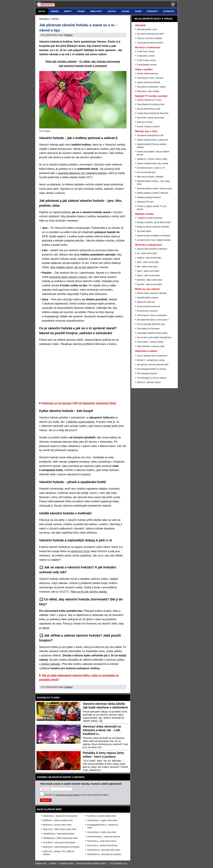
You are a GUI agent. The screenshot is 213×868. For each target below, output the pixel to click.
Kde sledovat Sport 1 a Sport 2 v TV (151, 168)
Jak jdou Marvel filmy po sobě (149, 109)
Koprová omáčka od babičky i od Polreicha (154, 236)
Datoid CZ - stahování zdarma (149, 382)
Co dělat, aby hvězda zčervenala (100, 62)
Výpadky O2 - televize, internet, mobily (152, 159)
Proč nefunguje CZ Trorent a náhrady (151, 378)
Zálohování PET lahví (145, 202)
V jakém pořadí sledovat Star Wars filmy (153, 113)
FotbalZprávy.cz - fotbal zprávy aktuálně (59, 834)
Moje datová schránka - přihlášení (150, 177)
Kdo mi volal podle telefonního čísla (151, 324)
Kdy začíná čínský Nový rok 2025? (150, 34)
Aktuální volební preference (148, 74)
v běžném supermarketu (80, 422)
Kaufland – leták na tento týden (149, 258)
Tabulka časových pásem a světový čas (152, 140)
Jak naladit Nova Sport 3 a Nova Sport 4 (153, 320)
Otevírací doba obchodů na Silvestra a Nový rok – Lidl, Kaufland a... (102, 730)
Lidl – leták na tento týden (147, 253)
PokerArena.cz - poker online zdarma (102, 841)
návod (45, 628)
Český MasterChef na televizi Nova (151, 104)
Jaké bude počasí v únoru (147, 29)
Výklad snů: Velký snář (146, 302)
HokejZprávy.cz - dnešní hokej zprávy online (60, 838)
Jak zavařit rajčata (144, 231)
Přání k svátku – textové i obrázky (150, 342)
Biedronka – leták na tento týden (150, 280)
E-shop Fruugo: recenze (146, 60)
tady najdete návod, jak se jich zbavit (72, 267)
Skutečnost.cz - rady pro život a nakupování (60, 816)
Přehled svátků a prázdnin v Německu (152, 293)
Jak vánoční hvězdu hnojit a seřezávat (83, 66)
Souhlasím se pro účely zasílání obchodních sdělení (76, 795)
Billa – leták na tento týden (147, 267)
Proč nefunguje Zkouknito (147, 373)
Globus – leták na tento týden (148, 275)
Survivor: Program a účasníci (148, 126)
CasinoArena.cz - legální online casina (102, 820)
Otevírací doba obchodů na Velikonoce (152, 249)
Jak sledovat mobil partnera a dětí (150, 135)
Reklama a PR (41, 863)
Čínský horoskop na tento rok (148, 306)
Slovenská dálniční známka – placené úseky (154, 188)
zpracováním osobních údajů (67, 795)
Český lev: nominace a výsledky (149, 38)
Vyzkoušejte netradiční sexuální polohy (152, 333)
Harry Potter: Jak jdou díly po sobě (150, 118)
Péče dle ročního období (61, 62)
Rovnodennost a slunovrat (147, 311)
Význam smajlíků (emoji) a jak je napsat (152, 163)
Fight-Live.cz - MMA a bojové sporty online (60, 829)
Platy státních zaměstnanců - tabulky (151, 87)
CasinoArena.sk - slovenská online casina (104, 850)
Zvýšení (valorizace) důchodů (148, 82)
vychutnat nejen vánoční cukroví (68, 277)
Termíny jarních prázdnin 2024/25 (150, 43)
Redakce (68, 35)
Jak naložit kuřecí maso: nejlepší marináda (154, 240)
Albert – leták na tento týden (148, 262)
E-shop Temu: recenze (146, 51)
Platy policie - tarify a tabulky (148, 91)
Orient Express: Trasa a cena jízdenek (152, 315)
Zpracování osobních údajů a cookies (91, 863)
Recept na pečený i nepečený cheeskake (153, 227)
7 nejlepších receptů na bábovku (150, 218)
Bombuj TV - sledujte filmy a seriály (151, 360)
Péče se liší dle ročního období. (89, 592)
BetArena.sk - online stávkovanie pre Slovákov (61, 847)
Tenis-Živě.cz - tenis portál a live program (59, 842)
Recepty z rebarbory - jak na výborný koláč (154, 222)
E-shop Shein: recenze (146, 56)
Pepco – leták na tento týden (148, 271)
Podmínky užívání (66, 863)
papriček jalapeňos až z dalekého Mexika (82, 173)
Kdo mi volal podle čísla (146, 172)
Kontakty (53, 863)
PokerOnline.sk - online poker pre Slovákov (104, 854)
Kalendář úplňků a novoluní (148, 298)
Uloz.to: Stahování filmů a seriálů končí (152, 356)
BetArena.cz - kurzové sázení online (57, 825)
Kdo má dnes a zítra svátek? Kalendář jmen (154, 337)
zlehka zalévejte (51, 664)
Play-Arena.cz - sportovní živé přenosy (102, 845)
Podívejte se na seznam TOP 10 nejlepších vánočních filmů (79, 403)
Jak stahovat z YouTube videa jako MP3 (153, 365)
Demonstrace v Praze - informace (150, 78)
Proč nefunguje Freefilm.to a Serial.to (151, 369)
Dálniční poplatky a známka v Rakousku (153, 193)
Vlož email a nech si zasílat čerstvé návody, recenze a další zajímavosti (81, 784)
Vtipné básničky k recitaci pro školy (151, 346)
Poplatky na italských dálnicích (149, 197)
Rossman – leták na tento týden (149, 284)
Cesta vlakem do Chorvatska (148, 329)
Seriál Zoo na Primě (145, 122)
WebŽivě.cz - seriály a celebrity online (58, 820)
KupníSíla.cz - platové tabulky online (101, 816)
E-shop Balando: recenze (147, 65)
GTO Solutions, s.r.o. (119, 863)
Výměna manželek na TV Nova (149, 100)
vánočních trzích (80, 551)
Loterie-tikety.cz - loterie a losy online (102, 832)
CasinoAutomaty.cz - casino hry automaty (103, 837)
